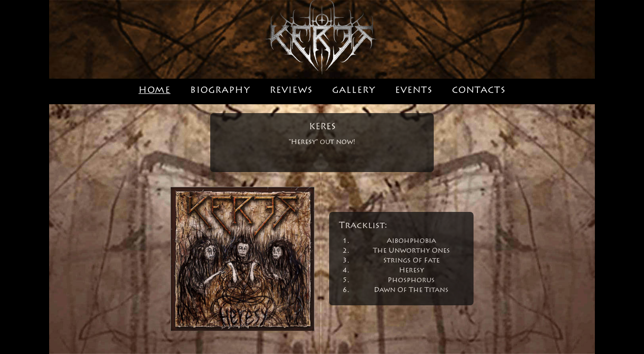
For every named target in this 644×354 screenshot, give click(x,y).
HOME (154, 91)
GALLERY (354, 91)
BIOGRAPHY (220, 91)
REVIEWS (291, 91)
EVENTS (414, 91)
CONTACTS (479, 91)
